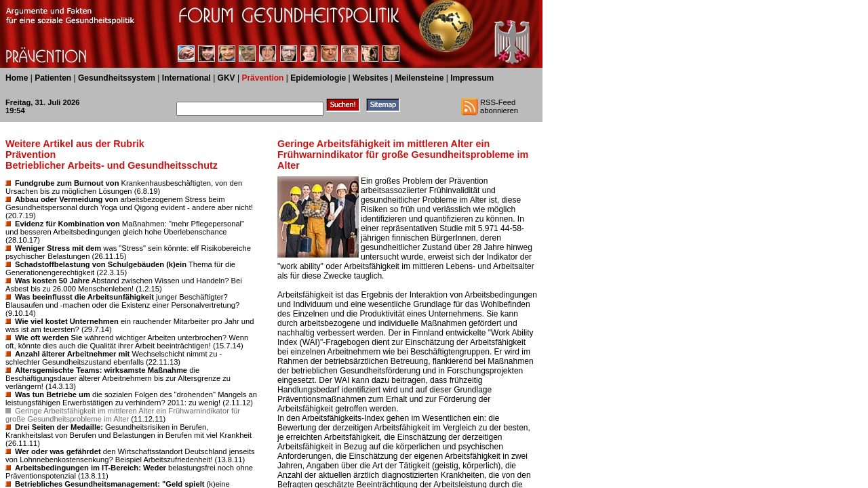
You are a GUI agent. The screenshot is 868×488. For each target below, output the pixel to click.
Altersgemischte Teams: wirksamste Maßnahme (101, 370)
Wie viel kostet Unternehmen (67, 321)
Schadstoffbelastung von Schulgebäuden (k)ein (101, 264)
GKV (226, 78)
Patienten (53, 78)
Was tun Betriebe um (53, 394)
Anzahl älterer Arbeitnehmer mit (72, 354)
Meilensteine (419, 78)
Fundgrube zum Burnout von (67, 183)
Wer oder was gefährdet (58, 451)
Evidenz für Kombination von (67, 224)
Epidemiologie (318, 78)
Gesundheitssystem (117, 78)
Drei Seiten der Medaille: (59, 427)
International (186, 78)
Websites (370, 78)
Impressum (472, 78)
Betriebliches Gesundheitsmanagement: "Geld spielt (110, 484)
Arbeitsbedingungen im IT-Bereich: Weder (91, 468)
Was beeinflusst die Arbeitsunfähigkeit (84, 297)
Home (17, 78)
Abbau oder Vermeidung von (66, 199)
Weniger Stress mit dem (58, 248)
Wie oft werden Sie (48, 338)
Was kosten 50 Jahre (52, 281)
